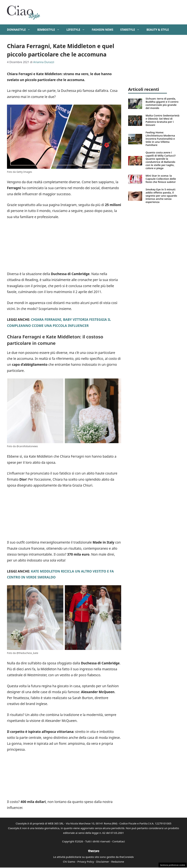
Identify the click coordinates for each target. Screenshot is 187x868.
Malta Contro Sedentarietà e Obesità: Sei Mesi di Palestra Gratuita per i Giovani (163, 120)
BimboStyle (50, 30)
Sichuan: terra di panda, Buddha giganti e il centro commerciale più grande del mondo (162, 103)
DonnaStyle (20, 30)
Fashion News (103, 30)
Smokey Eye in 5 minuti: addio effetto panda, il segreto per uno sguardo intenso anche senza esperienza (161, 196)
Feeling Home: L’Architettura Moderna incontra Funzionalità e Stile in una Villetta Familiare (160, 139)
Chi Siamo (69, 862)
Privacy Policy (86, 862)
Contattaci (119, 841)
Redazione (118, 862)
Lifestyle (77, 30)
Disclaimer (103, 862)
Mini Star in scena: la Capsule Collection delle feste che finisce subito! (161, 179)
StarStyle (131, 30)
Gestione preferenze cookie (173, 865)
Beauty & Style (158, 30)
